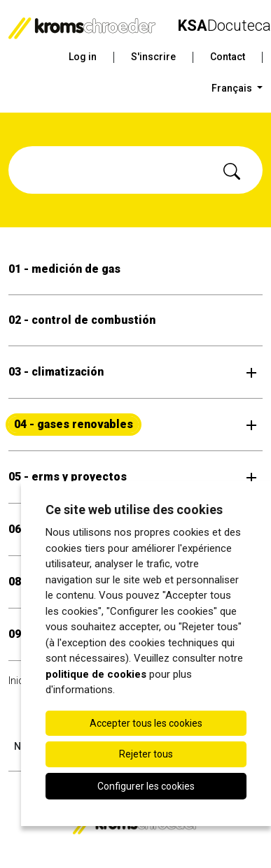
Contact (228, 57)
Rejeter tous (146, 754)
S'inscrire (153, 57)
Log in (83, 57)
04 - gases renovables (74, 424)
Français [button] (233, 88)
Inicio (20, 681)
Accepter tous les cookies (146, 723)
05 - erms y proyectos (68, 477)
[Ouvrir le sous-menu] (251, 372)
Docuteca (224, 26)
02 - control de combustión (82, 320)
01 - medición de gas (64, 269)
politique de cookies (96, 674)
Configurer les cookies (146, 786)
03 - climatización (56, 372)
